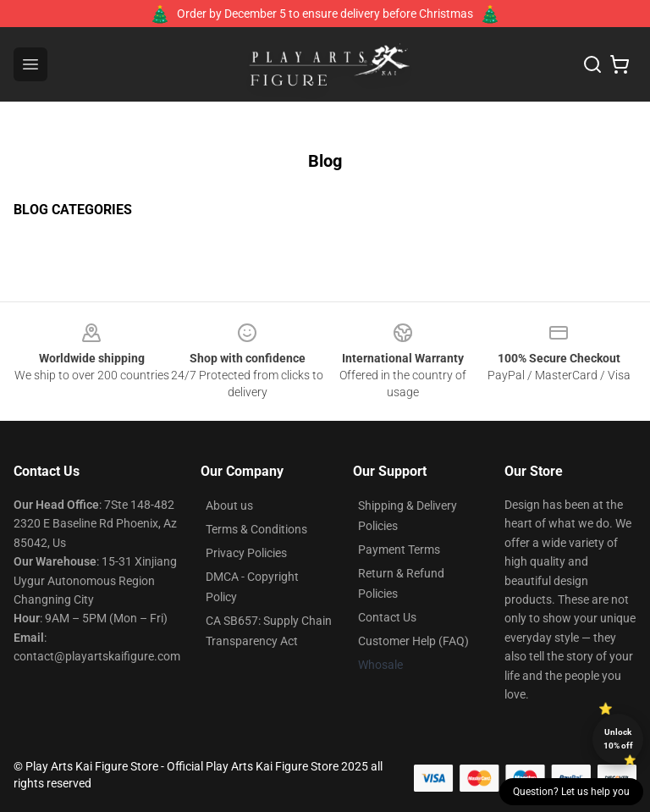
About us (229, 505)
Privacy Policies (246, 553)
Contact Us (387, 617)
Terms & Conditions (256, 529)
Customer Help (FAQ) (413, 641)
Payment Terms (399, 550)
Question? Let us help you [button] (571, 792)
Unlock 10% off (618, 739)
